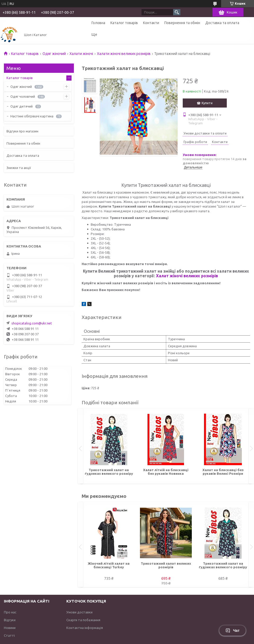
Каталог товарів (124, 23)
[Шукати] (177, 12)
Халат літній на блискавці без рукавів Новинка (166, 472)
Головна (98, 23)
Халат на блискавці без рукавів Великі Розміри (223, 472)
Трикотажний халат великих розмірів (166, 565)
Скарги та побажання (83, 620)
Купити (207, 103)
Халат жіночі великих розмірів (187, 276)
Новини (10, 628)
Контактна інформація (85, 628)
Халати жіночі (81, 54)
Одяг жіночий (54, 54)
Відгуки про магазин (22, 131)
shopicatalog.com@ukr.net (32, 323)
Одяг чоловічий (23, 96)
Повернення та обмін (182, 23)
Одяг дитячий (22, 106)
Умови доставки (79, 612)
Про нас (10, 612)
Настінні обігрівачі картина (32, 116)
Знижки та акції (19, 168)
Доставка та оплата (222, 23)
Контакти (151, 23)
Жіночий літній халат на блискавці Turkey (109, 565)
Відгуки (10, 620)
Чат (232, 631)
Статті (9, 635)
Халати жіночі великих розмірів (124, 54)
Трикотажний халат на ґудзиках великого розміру (109, 472)
